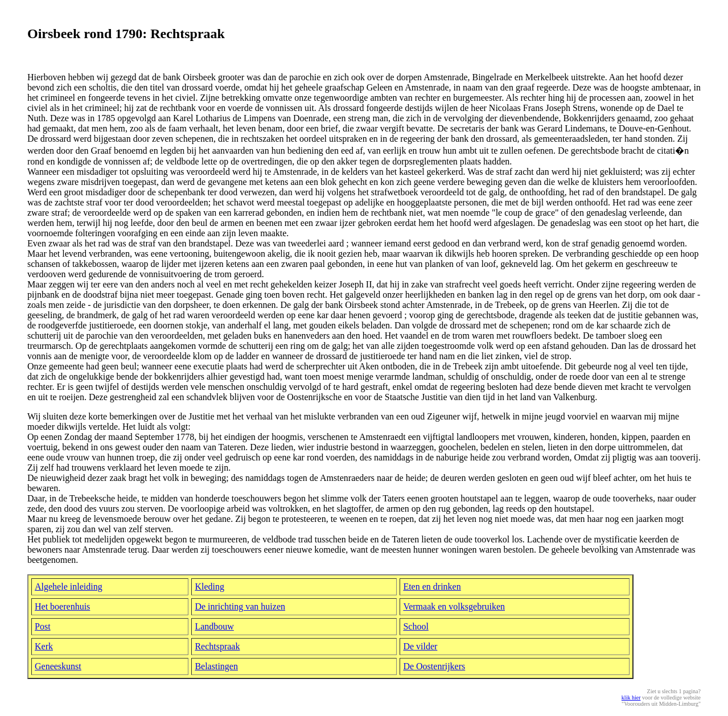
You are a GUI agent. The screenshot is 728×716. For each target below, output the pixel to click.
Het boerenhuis (62, 606)
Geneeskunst (58, 666)
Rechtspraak (217, 646)
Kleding (209, 587)
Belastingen (216, 666)
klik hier (631, 698)
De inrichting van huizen (240, 606)
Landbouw (214, 626)
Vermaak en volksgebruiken (454, 606)
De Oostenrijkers (434, 666)
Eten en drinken (432, 587)
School (416, 626)
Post (43, 626)
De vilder (420, 646)
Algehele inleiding (69, 587)
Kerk (44, 646)
